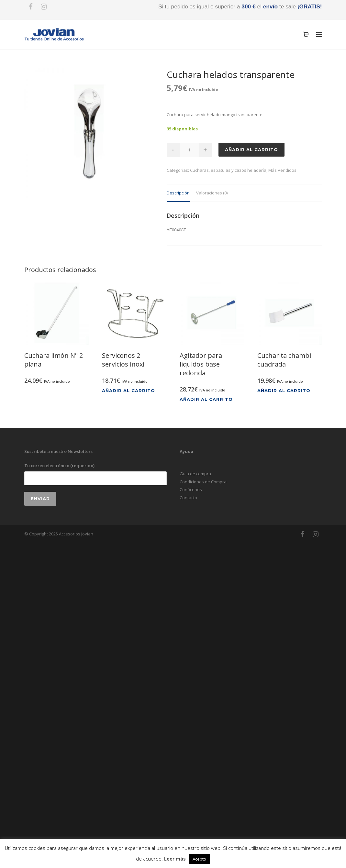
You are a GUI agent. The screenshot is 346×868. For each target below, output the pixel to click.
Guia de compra (195, 474)
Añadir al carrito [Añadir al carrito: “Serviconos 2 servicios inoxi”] (128, 391)
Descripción (178, 193)
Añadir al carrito (251, 149)
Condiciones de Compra (203, 482)
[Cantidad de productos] (189, 150)
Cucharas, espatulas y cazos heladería (228, 170)
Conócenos (191, 489)
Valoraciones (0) (212, 193)
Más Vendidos (282, 170)
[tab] (178, 193)
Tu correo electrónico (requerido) (95, 474)
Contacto (188, 498)
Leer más (175, 859)
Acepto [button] (199, 859)
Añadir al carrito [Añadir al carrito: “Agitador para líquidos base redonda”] (206, 399)
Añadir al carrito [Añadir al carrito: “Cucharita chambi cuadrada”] (284, 391)
